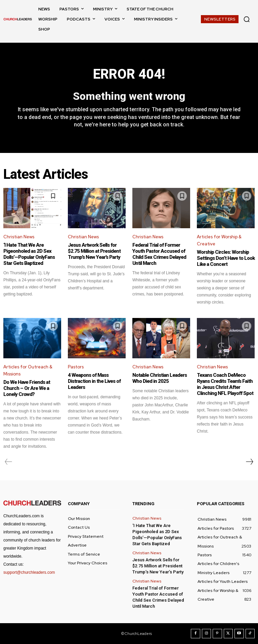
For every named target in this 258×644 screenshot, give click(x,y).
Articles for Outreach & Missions (28, 370)
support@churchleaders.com (29, 572)
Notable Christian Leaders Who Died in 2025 (160, 378)
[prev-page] (9, 462)
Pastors (76, 367)
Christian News (19, 237)
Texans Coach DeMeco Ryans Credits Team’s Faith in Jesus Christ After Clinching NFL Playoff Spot (225, 384)
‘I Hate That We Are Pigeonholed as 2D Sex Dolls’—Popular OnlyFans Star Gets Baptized (29, 254)
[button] (247, 19)
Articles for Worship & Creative (219, 240)
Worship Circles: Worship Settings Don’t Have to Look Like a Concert (226, 258)
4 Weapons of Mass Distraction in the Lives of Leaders (94, 381)
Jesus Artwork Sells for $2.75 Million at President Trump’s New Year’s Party (94, 251)
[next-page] (249, 462)
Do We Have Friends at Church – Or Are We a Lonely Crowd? (27, 388)
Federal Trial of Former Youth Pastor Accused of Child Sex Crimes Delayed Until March (159, 254)
